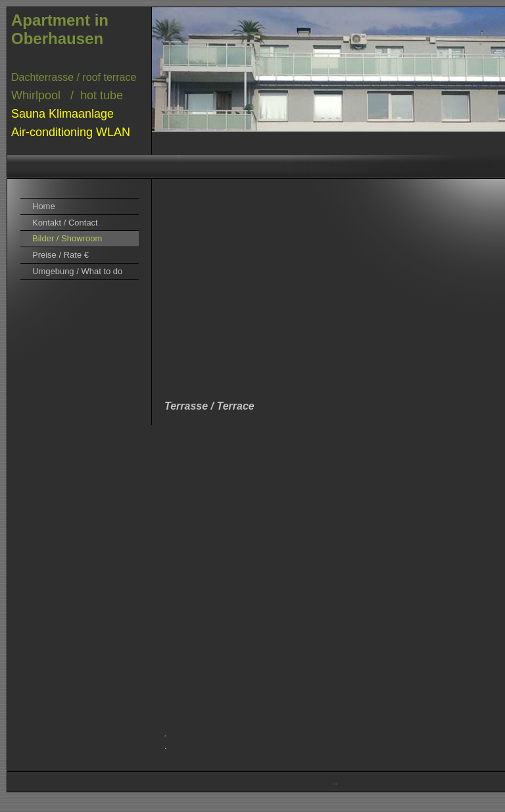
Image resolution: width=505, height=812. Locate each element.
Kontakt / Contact (65, 223)
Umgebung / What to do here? (77, 273)
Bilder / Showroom (67, 238)
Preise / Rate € (60, 255)
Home (44, 206)
